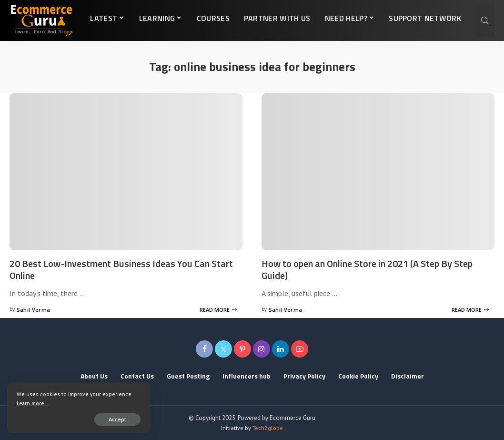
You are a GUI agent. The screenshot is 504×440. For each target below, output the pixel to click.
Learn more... (32, 403)
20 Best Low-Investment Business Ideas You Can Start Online (121, 269)
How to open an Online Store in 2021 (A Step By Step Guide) (367, 269)
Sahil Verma (34, 310)
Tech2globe (268, 428)
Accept (117, 419)
